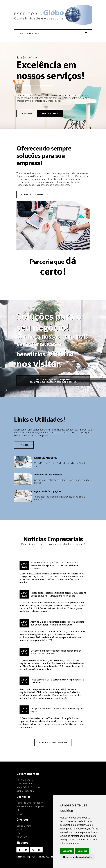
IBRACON (22, 837)
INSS (19, 829)
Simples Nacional (25, 791)
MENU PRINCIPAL (53, 33)
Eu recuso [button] (82, 851)
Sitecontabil (38, 857)
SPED (20, 814)
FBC (19, 833)
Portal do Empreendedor (30, 803)
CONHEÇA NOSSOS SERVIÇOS (35, 194)
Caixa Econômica (25, 783)
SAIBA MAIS (26, 113)
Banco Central (24, 826)
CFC (19, 810)
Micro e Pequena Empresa (30, 806)
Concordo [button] (67, 851)
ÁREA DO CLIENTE (50, 113)
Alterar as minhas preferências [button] (78, 857)
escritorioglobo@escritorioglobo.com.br (53, 382)
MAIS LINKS (24, 445)
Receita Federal (25, 780)
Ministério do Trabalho (28, 787)
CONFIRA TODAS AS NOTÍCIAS (53, 743)
